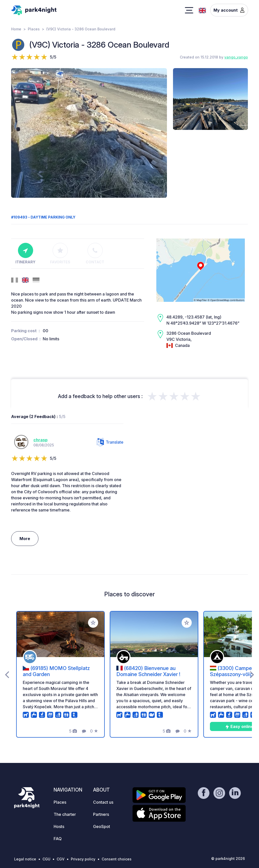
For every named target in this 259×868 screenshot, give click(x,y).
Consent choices (117, 859)
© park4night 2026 (228, 859)
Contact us (103, 802)
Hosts (59, 826)
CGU (46, 859)
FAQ (58, 839)
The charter (65, 814)
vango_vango (236, 57)
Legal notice (25, 859)
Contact (95, 253)
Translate (110, 442)
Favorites (60, 253)
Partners (101, 814)
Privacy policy (83, 859)
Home (16, 29)
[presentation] (7, 674)
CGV (61, 859)
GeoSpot (102, 826)
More (25, 539)
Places (34, 29)
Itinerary (25, 253)
